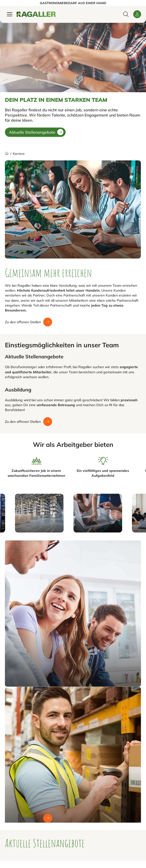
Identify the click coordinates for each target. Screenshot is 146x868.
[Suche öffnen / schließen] (126, 14)
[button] (137, 14)
